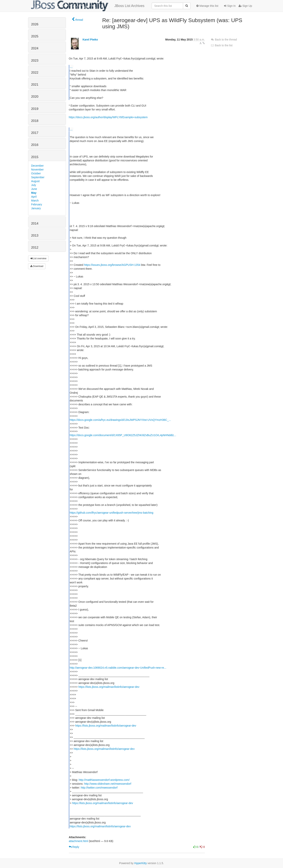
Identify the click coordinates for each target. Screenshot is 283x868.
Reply (74, 847)
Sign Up (245, 6)
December (38, 166)
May (34, 193)
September (38, 177)
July (34, 185)
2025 (35, 36)
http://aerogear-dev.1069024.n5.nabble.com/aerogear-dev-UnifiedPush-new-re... (118, 668)
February (37, 204)
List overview (38, 258)
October (36, 173)
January (36, 208)
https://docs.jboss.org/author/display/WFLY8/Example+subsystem (108, 117)
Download (37, 266)
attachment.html (79, 841)
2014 (35, 223)
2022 (35, 73)
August (35, 181)
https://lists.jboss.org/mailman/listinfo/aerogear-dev (109, 687)
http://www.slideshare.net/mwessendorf (108, 784)
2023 (35, 61)
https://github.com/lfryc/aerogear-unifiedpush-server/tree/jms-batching (111, 513)
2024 (35, 48)
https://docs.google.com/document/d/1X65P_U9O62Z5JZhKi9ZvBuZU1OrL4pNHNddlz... (123, 435)
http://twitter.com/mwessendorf (99, 788)
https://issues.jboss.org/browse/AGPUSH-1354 (112, 265)
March (35, 201)
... (71, 67)
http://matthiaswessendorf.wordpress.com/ (104, 780)
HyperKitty (141, 863)
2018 (35, 121)
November (38, 170)
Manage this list (207, 6)
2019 (35, 109)
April (34, 197)
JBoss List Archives (88, 6)
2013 (35, 236)
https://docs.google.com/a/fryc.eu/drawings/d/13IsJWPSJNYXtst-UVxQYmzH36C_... (120, 420)
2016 (35, 145)
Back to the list (222, 45)
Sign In (230, 6)
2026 (35, 24)
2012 (35, 248)
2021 (35, 85)
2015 (35, 157)
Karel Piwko (90, 40)
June (34, 189)
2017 (35, 133)
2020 (35, 97)
